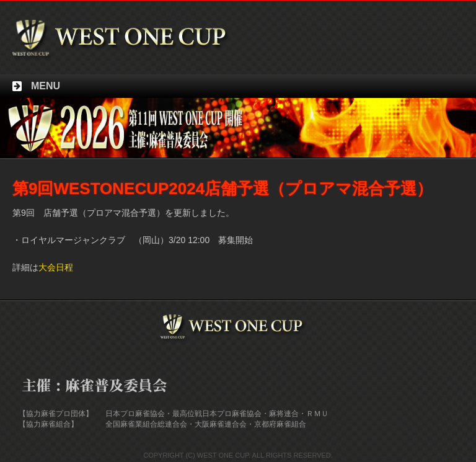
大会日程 (56, 267)
